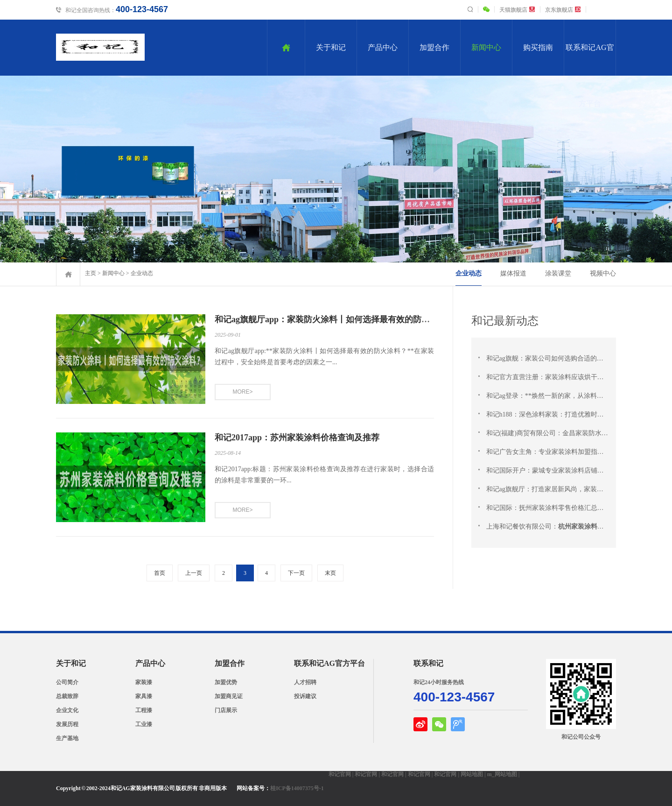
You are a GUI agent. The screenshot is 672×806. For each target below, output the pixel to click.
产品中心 (383, 47)
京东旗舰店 (563, 10)
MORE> (242, 392)
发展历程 (67, 724)
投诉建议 (305, 696)
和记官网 (340, 774)
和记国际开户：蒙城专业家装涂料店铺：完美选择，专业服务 (574, 470)
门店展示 (226, 710)
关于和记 (331, 47)
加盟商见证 (229, 696)
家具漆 (144, 696)
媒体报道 (513, 273)
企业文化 (67, 710)
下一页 (296, 573)
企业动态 (142, 273)
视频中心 (603, 273)
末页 (330, 573)
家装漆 (144, 682)
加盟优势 (226, 682)
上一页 (194, 573)
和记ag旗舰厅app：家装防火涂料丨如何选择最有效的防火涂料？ (335, 319)
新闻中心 (486, 47)
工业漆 (144, 724)
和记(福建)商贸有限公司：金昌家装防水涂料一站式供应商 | (570, 433)
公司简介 (67, 682)
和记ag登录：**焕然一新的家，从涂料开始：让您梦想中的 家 (574, 396)
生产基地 (67, 738)
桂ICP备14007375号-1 (297, 788)
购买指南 (538, 47)
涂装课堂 (558, 273)
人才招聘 (305, 682)
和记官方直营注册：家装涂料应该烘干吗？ (547, 377)
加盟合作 (434, 47)
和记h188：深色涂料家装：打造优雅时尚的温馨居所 (560, 414)
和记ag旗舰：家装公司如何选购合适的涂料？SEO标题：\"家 (572, 358)
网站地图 (472, 774)
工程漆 (144, 710)
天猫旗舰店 (517, 10)
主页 (91, 273)
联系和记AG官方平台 (590, 60)
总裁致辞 (67, 696)
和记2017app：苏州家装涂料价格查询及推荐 (297, 438)
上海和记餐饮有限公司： (574, 527)
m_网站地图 (502, 774)
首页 (160, 573)
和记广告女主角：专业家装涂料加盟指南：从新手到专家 (567, 452)
